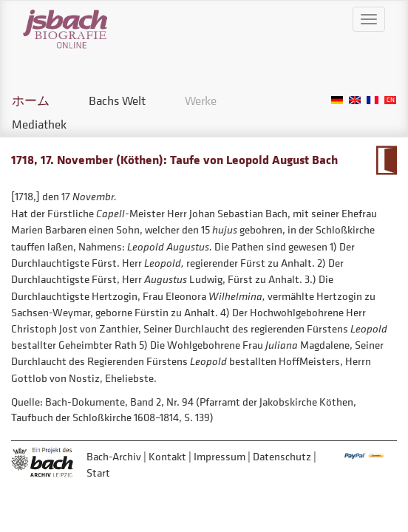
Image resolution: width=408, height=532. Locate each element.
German (337, 100)
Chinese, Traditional (390, 100)
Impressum (220, 456)
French (373, 100)
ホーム (31, 100)
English (355, 100)
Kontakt (167, 456)
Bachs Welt (117, 100)
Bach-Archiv (114, 456)
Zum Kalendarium (386, 160)
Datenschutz (282, 456)
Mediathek (39, 124)
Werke (201, 100)
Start (98, 473)
